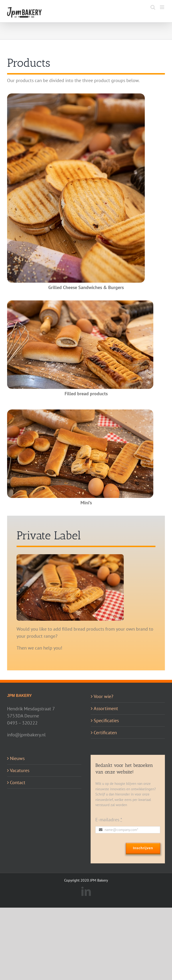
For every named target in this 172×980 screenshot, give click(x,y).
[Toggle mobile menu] (162, 7)
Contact (18, 782)
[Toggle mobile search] (153, 7)
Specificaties (106, 721)
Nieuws (17, 758)
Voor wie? (104, 696)
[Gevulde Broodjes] (80, 303)
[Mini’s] (80, 412)
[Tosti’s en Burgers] (76, 96)
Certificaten (105, 733)
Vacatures (20, 770)
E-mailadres (109, 820)
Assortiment (106, 708)
